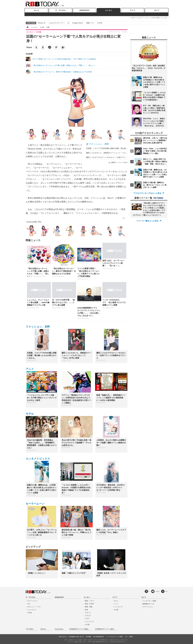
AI (68, 23)
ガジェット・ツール (34, 607)
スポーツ (88, 613)
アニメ (30, 369)
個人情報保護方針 (99, 637)
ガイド (157, 10)
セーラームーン (35, 504)
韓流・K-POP (89, 604)
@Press (43, 629)
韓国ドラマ (90, 23)
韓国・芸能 (89, 607)
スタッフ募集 (129, 637)
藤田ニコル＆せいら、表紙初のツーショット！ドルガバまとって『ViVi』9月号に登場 (119, 153)
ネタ (29, 604)
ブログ (87, 619)
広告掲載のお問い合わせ (76, 637)
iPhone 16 (42, 23)
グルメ (116, 601)
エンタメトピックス (38, 459)
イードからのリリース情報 (114, 637)
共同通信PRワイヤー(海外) (105, 629)
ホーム (36, 10)
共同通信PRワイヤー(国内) (79, 629)
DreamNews (59, 629)
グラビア (88, 616)
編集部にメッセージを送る (119, 162)
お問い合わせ (63, 637)
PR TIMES (30, 629)
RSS (166, 591)
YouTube (157, 591)
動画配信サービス (149, 604)
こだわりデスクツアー (56, 23)
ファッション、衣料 (99, 144)
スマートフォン (32, 601)
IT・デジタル (60, 10)
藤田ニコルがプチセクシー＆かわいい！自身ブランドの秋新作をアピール (115, 157)
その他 (29, 613)
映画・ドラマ (89, 601)
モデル (30, 414)
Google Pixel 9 (78, 23)
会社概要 (88, 637)
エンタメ (109, 10)
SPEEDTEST (84, 10)
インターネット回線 (149, 601)
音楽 (86, 610)
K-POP (100, 23)
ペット (116, 604)
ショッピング (32, 610)
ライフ (133, 10)
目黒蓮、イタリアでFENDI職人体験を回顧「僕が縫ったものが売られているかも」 (118, 148)
